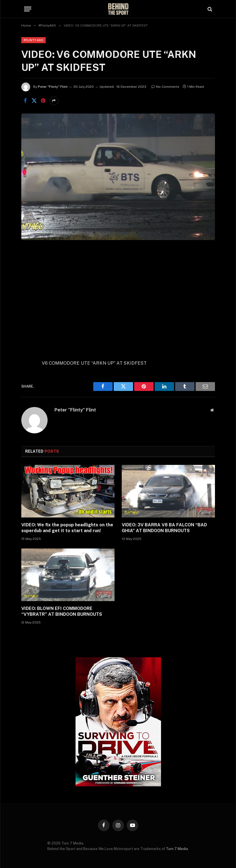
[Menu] (28, 9)
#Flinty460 (33, 40)
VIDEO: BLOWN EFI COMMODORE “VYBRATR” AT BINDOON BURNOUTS (62, 611)
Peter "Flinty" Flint (53, 87)
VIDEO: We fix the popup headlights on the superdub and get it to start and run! (67, 528)
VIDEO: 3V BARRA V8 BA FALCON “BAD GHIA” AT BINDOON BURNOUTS (164, 528)
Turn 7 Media (177, 849)
